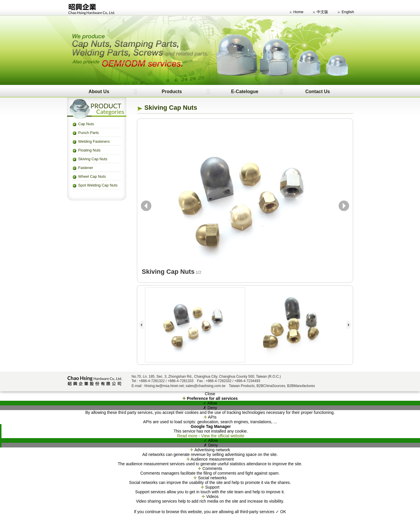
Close (210, 394)
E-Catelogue (245, 92)
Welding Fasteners (94, 141)
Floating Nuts (89, 150)
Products (172, 92)
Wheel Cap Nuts (92, 176)
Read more (188, 436)
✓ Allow (210, 403)
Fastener (86, 168)
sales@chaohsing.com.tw (206, 386)
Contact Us (318, 92)
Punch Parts (89, 133)
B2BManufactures (301, 386)
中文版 (322, 12)
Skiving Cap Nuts (93, 159)
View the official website (223, 436)
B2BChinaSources (271, 386)
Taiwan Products (242, 386)
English (348, 12)
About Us (99, 92)
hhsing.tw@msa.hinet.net (164, 386)
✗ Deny (210, 408)
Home (299, 12)
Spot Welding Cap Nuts (98, 185)
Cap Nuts (86, 124)
